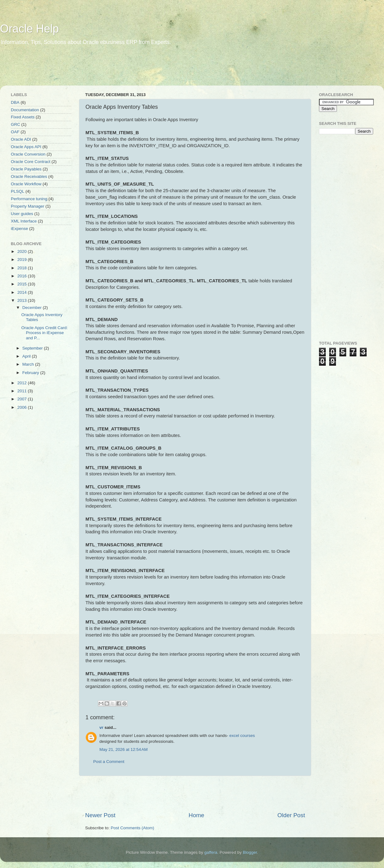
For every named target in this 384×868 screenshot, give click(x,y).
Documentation (25, 110)
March (29, 364)
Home (196, 815)
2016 (23, 276)
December (33, 308)
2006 (23, 407)
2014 (23, 292)
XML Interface (24, 221)
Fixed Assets (23, 117)
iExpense (20, 229)
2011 (23, 391)
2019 (23, 260)
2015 (23, 284)
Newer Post (100, 815)
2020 (23, 251)
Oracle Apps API (26, 147)
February (31, 373)
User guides (22, 214)
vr (101, 727)
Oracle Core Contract (31, 162)
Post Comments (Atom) (133, 828)
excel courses (242, 736)
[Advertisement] (119, 70)
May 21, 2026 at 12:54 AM (124, 749)
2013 (23, 300)
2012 (23, 383)
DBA (15, 102)
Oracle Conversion (28, 154)
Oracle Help (29, 29)
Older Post (291, 815)
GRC (15, 124)
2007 (23, 399)
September (33, 348)
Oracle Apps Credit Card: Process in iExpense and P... (45, 333)
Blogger (250, 852)
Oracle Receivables (29, 176)
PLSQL (18, 191)
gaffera (211, 852)
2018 (23, 268)
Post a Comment (109, 762)
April (27, 356)
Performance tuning (29, 199)
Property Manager (28, 206)
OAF (15, 132)
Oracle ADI (21, 139)
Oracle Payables (26, 169)
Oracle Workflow (26, 184)
